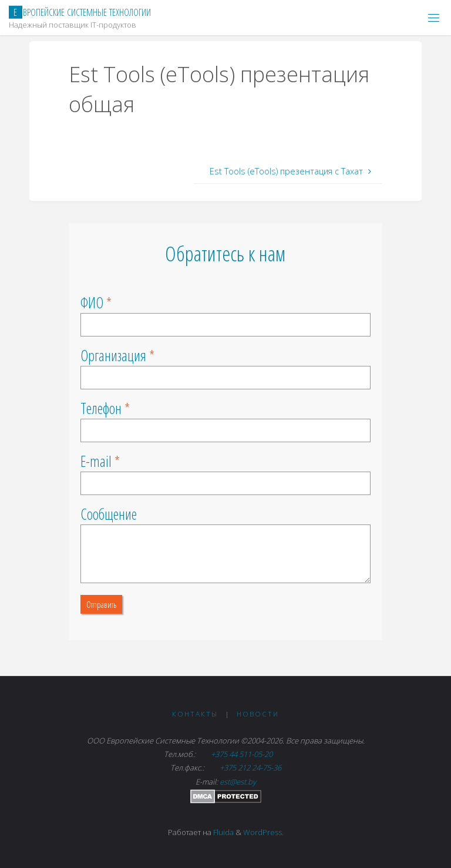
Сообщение (109, 514)
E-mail (96, 461)
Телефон (101, 408)
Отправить (101, 604)
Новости (258, 714)
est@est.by (238, 782)
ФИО (92, 302)
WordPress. (263, 832)
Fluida (223, 832)
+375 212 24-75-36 (250, 768)
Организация (113, 355)
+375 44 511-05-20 (243, 754)
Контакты (195, 714)
